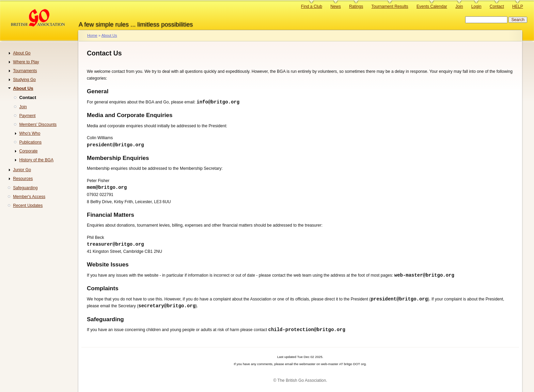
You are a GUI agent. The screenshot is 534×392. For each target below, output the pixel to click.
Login (476, 6)
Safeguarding (105, 322)
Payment (27, 116)
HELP (518, 6)
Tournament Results (390, 6)
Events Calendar (432, 6)
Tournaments (25, 71)
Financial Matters (111, 216)
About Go (22, 53)
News (335, 6)
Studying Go (24, 80)
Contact (497, 6)
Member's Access (29, 197)
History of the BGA (36, 160)
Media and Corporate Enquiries (130, 116)
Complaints (103, 290)
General (98, 91)
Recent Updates (28, 206)
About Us (109, 35)
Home (92, 35)
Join (459, 6)
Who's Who (30, 133)
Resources (23, 179)
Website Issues (108, 266)
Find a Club (312, 6)
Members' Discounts (38, 125)
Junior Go (22, 170)
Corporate (28, 151)
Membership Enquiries (118, 159)
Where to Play (26, 62)
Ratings (356, 6)
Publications (30, 142)
